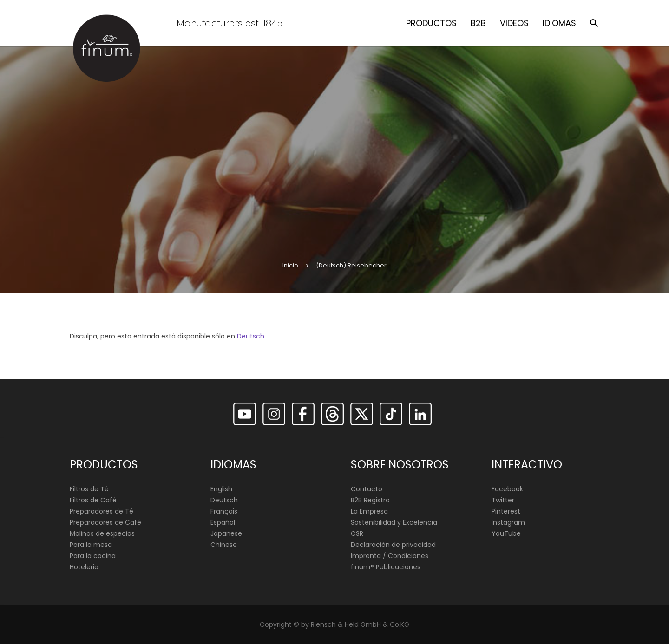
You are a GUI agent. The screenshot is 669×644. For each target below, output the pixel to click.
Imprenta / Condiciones (390, 556)
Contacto (367, 489)
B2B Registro (370, 500)
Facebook (507, 489)
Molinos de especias (102, 533)
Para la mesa (91, 545)
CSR (357, 533)
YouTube (506, 533)
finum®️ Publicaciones (386, 567)
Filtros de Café (93, 500)
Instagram (508, 522)
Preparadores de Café (105, 522)
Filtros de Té (89, 489)
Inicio (290, 265)
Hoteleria (84, 567)
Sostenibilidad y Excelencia (394, 522)
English (221, 489)
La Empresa (369, 511)
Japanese (226, 533)
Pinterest (506, 511)
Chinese (224, 545)
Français (224, 511)
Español (223, 522)
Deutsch (251, 336)
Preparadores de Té (102, 511)
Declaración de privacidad (393, 545)
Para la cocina (93, 556)
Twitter (503, 500)
